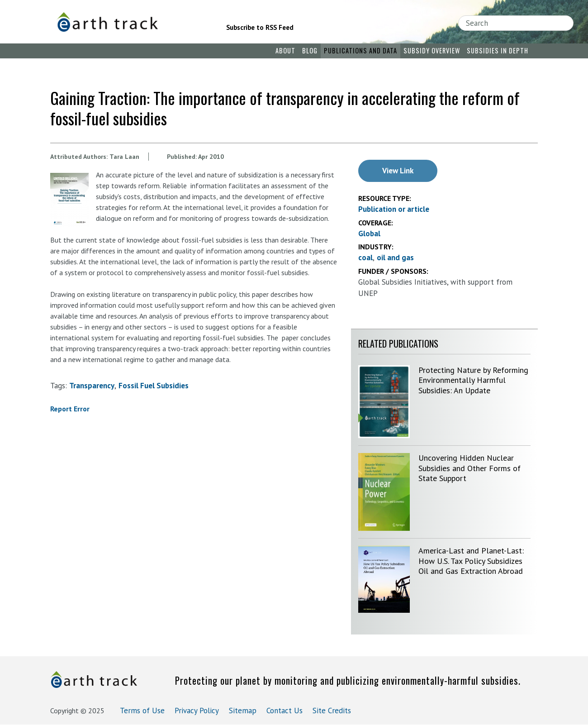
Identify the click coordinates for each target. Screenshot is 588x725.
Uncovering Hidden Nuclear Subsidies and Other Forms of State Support (469, 468)
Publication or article (394, 209)
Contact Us (285, 711)
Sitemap (243, 711)
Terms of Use (142, 711)
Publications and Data (360, 50)
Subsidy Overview (432, 50)
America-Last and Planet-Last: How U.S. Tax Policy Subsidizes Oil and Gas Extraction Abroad (471, 561)
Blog (310, 50)
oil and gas (395, 258)
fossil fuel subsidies (154, 386)
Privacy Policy (197, 711)
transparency (92, 386)
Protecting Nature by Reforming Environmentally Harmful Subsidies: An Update (473, 380)
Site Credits (332, 711)
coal (365, 258)
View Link (398, 171)
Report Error (70, 409)
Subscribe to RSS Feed (260, 27)
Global (369, 234)
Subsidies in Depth (498, 50)
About (285, 50)
